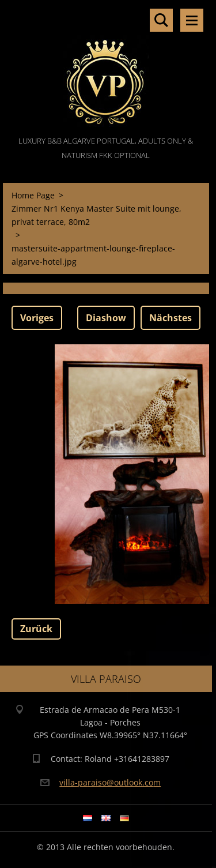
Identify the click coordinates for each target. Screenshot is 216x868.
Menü (192, 20)
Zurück (36, 629)
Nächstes (170, 318)
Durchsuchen (161, 20)
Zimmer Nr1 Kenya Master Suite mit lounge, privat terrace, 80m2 (96, 215)
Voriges (37, 318)
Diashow (106, 318)
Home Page (33, 195)
